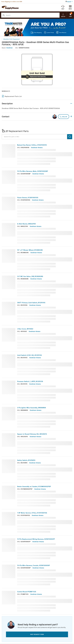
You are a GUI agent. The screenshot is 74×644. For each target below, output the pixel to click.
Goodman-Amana (37, 148)
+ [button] (71, 117)
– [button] (71, 104)
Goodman (9, 48)
